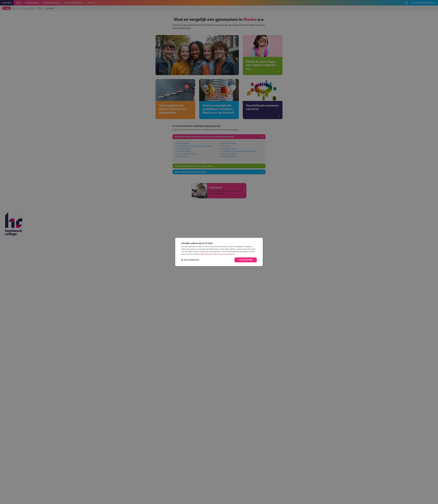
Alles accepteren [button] (246, 260)
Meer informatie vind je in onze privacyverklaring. (218, 254)
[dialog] (219, 252)
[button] (190, 260)
